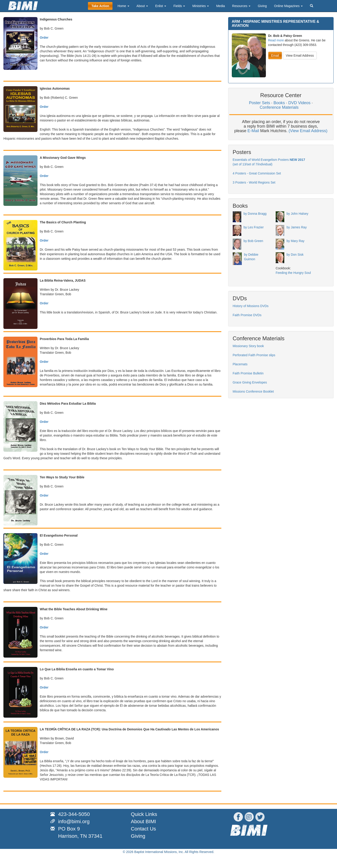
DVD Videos (300, 103)
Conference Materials (279, 107)
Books (279, 103)
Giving (262, 6)
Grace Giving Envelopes (250, 382)
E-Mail (253, 131)
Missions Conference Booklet (253, 391)
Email (275, 56)
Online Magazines (288, 6)
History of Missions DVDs (251, 306)
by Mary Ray (296, 241)
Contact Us (144, 829)
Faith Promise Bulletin (248, 373)
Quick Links (144, 814)
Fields (179, 6)
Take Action (100, 6)
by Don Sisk (295, 255)
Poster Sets (259, 103)
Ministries (201, 6)
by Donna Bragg (255, 214)
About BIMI (144, 821)
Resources (241, 6)
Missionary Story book (248, 346)
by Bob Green (253, 241)
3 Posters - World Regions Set (254, 182)
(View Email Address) (308, 131)
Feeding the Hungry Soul (293, 273)
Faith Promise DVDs (247, 315)
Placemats (240, 364)
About (142, 6)
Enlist (161, 6)
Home (123, 6)
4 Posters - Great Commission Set (257, 173)
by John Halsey (297, 214)
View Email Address (300, 56)
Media (220, 6)
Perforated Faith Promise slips (254, 355)
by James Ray (297, 227)
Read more (276, 40)
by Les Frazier (254, 227)
